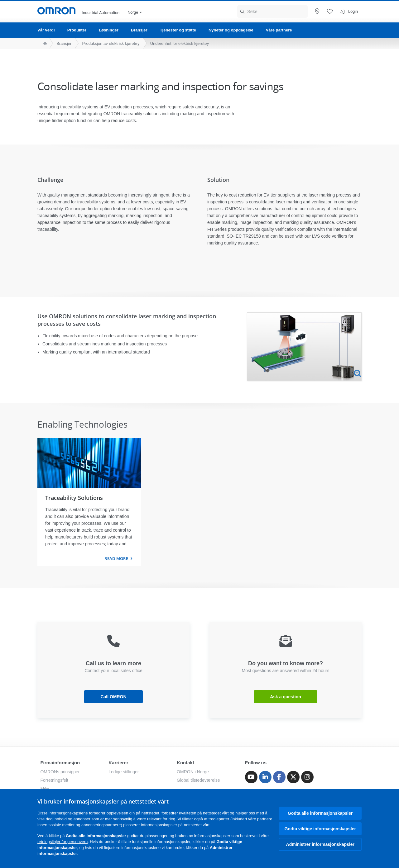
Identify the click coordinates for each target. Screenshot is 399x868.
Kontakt (185, 763)
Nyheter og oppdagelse (231, 30)
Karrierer (118, 763)
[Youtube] (251, 777)
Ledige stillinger (124, 772)
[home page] (43, 43)
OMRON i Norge (193, 772)
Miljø (45, 789)
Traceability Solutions (74, 498)
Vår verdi (46, 30)
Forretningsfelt (54, 780)
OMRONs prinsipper (60, 772)
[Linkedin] (265, 777)
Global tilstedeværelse (198, 780)
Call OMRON (113, 697)
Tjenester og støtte (178, 30)
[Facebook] (279, 777)
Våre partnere (279, 30)
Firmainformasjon (60, 763)
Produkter (77, 30)
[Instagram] (307, 777)
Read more (116, 558)
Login (353, 11)
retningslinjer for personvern (62, 842)
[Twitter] (293, 777)
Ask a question (286, 697)
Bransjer (139, 30)
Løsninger (109, 30)
